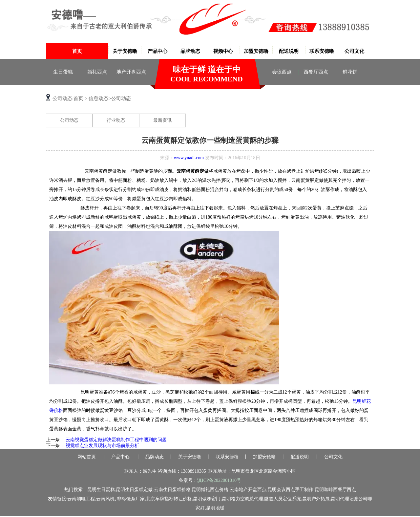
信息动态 (98, 98)
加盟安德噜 (256, 51)
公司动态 (69, 120)
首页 (77, 51)
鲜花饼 (350, 72)
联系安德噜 (322, 51)
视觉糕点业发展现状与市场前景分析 (102, 446)
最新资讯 (162, 120)
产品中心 (157, 51)
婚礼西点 (97, 72)
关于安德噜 (125, 51)
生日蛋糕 (63, 72)
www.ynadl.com (189, 158)
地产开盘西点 (131, 72)
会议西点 (282, 72)
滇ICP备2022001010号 (219, 481)
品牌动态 (190, 51)
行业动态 (116, 120)
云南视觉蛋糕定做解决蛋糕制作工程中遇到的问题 (115, 440)
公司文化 (354, 51)
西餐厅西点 (316, 72)
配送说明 (289, 51)
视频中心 (223, 51)
